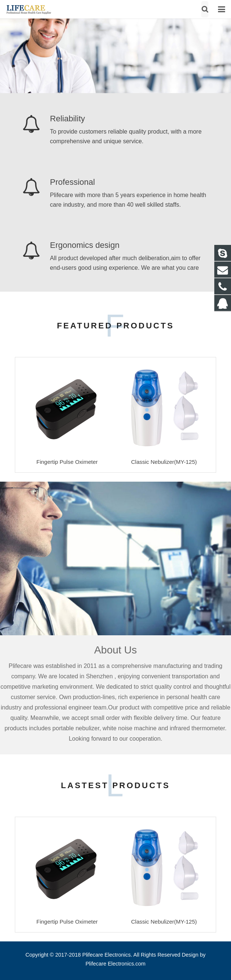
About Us (115, 650)
